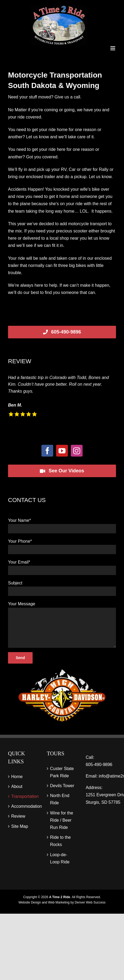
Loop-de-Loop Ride (60, 858)
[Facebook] (47, 451)
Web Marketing (59, 902)
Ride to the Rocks (60, 841)
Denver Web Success (90, 902)
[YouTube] (62, 451)
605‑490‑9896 (99, 765)
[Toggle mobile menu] (113, 48)
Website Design (30, 902)
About (17, 786)
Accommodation (23, 806)
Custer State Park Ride (62, 772)
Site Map (20, 826)
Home (17, 777)
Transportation (23, 796)
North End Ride (60, 799)
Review (18, 816)
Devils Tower (62, 786)
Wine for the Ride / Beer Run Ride (61, 820)
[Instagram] (77, 451)
